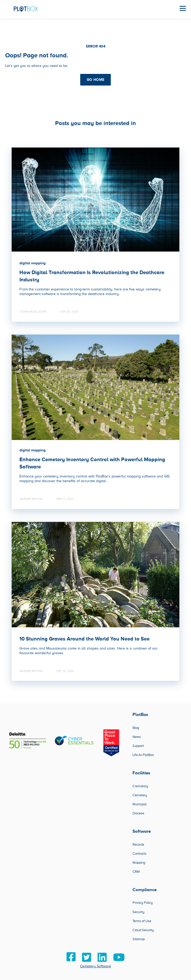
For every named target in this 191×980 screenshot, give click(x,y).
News (137, 737)
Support (138, 746)
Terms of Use (142, 921)
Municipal (139, 804)
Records (138, 844)
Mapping (139, 863)
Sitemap (139, 939)
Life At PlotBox (143, 755)
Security (138, 912)
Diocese (138, 813)
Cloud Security (143, 930)
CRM (136, 872)
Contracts (139, 854)
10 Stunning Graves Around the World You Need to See (85, 639)
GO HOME (96, 80)
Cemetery (140, 795)
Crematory (140, 786)
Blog (136, 728)
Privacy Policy (143, 903)
